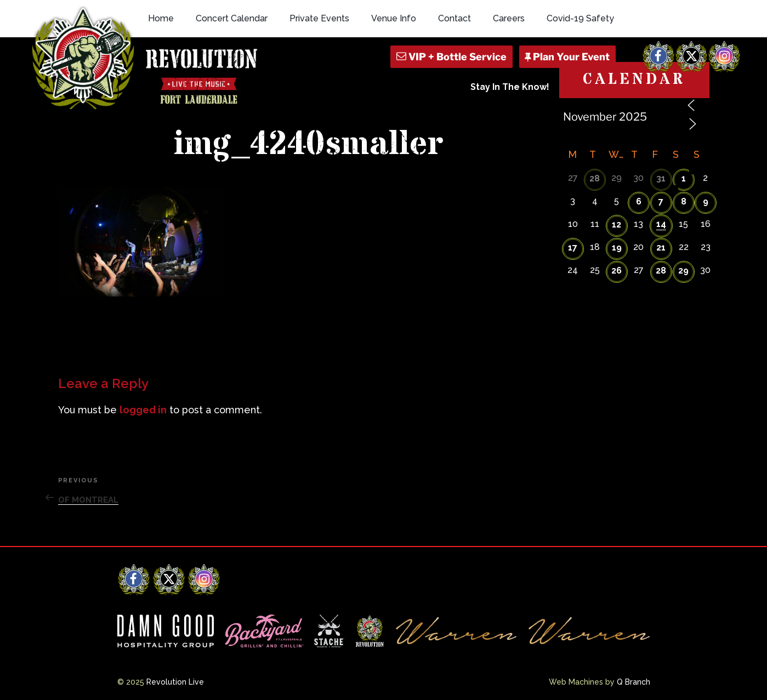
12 (617, 224)
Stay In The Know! (510, 87)
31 (661, 178)
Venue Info (394, 18)
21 (661, 247)
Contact (454, 18)
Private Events (319, 18)
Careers (509, 18)
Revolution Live (175, 682)
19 (617, 247)
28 (595, 178)
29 (683, 271)
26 (617, 271)
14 (661, 224)
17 (573, 247)
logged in (143, 410)
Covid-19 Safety (580, 18)
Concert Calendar (232, 18)
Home (161, 18)
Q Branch (634, 682)
